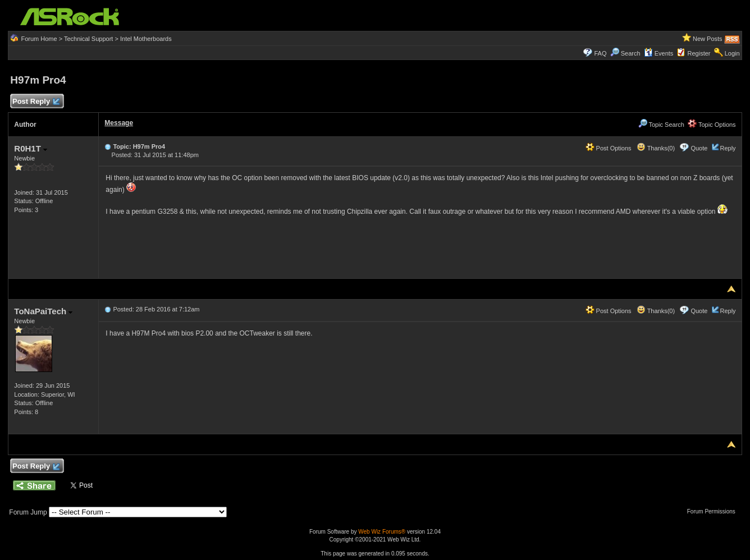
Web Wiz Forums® (382, 532)
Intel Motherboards (146, 39)
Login (732, 53)
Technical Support (88, 39)
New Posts (708, 39)
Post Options (609, 148)
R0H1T (31, 148)
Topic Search (661, 125)
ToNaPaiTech (43, 311)
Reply (728, 148)
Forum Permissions (714, 511)
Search (631, 53)
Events (659, 53)
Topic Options (712, 125)
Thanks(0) (656, 148)
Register (699, 53)
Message (119, 123)
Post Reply (35, 102)
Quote (699, 148)
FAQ (600, 53)
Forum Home (39, 39)
